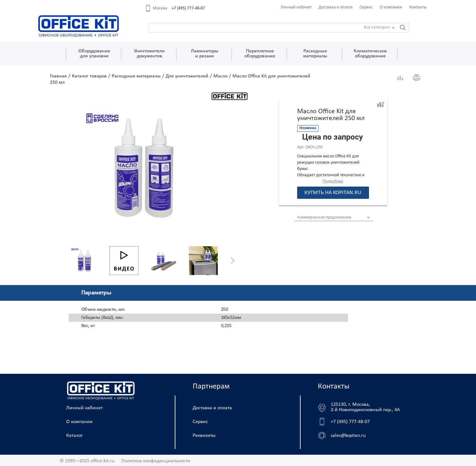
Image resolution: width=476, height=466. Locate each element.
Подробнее (333, 181)
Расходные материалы (136, 76)
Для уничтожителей (187, 76)
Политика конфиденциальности (156, 461)
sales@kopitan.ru (348, 436)
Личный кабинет (296, 7)
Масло (220, 76)
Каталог (75, 436)
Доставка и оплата (336, 7)
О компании (391, 7)
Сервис (366, 7)
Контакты (418, 7)
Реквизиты (204, 436)
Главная (58, 76)
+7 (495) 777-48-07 (188, 8)
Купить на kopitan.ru (333, 193)
